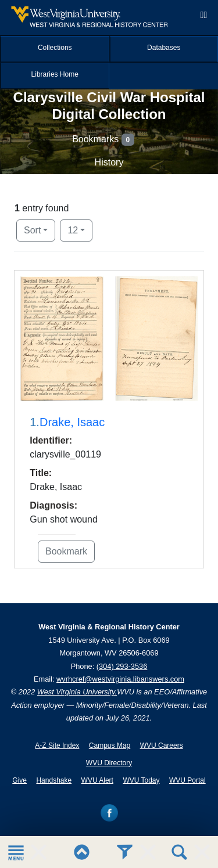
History (109, 162)
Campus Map (110, 745)
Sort (32, 230)
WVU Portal (187, 780)
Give (19, 780)
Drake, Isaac (72, 422)
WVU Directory (109, 763)
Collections (55, 48)
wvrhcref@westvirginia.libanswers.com (120, 679)
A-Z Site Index (57, 745)
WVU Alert (97, 780)
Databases (164, 48)
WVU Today (141, 780)
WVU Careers (162, 745)
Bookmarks (103, 139)
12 (80, 229)
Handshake (54, 780)
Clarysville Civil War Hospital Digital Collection (109, 106)
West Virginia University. (77, 692)
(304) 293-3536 (122, 666)
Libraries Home (55, 74)
